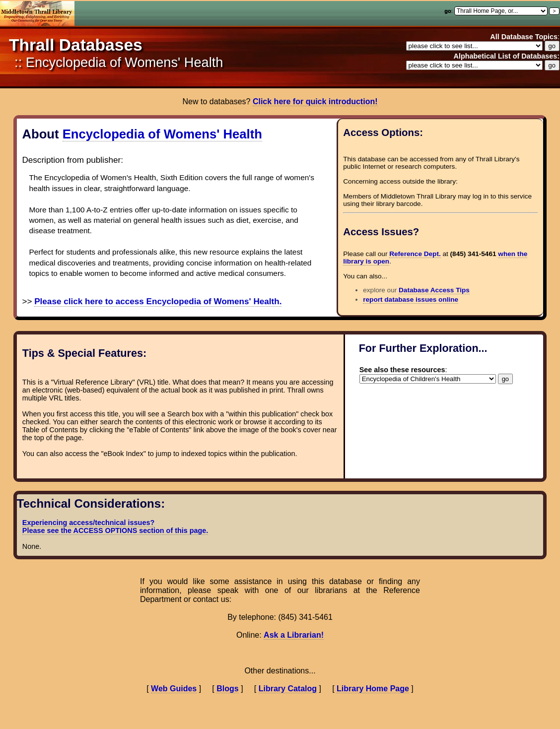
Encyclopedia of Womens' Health (162, 134)
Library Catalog (288, 689)
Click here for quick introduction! (315, 101)
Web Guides (174, 689)
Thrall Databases (76, 45)
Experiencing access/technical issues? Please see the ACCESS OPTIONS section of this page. (115, 527)
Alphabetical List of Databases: (506, 56)
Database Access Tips (434, 290)
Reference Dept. (415, 254)
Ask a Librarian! (294, 635)
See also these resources (402, 370)
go (448, 11)
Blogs (227, 689)
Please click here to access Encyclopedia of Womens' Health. (158, 301)
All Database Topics (524, 37)
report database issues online (411, 299)
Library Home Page (373, 689)
